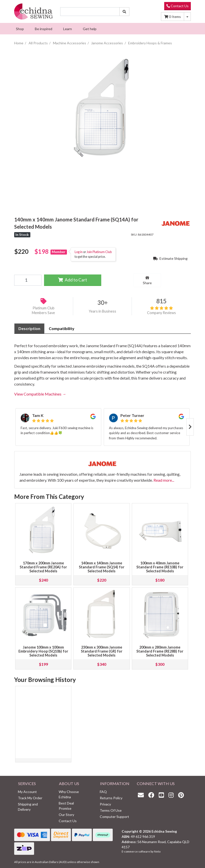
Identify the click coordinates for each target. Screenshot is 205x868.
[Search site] (124, 12)
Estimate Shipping (170, 258)
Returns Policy (111, 798)
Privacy (105, 804)
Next (190, 427)
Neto (157, 851)
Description (29, 328)
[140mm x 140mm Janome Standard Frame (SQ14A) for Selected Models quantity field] (28, 280)
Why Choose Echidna (69, 794)
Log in (79, 252)
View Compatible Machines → (40, 394)
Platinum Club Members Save (43, 310)
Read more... (164, 480)
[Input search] (90, 12)
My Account (27, 792)
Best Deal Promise (66, 806)
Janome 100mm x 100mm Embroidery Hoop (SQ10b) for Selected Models (43, 651)
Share (147, 280)
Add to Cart (73, 280)
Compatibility (62, 328)
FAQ (103, 792)
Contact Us (178, 6)
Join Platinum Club (99, 252)
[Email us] (142, 795)
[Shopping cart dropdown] (187, 17)
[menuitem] (20, 29)
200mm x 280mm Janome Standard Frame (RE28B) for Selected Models (160, 651)
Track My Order (30, 798)
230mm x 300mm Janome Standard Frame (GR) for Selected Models (102, 651)
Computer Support (114, 817)
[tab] (29, 329)
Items (173, 17)
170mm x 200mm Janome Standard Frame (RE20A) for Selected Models (43, 567)
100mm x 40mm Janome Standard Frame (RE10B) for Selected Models (160, 567)
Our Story (66, 815)
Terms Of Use (111, 810)
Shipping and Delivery (28, 807)
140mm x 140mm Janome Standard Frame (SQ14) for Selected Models (102, 567)
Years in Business (102, 311)
